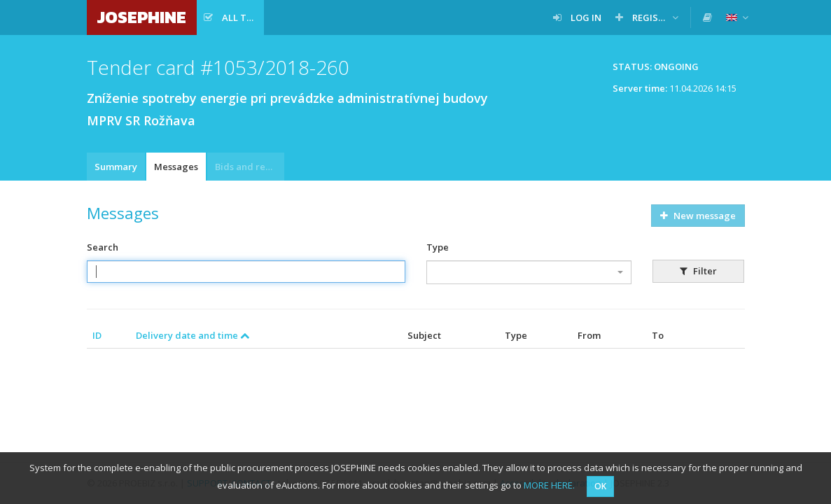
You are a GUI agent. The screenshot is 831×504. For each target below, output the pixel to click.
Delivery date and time (193, 335)
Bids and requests (250, 167)
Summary (116, 167)
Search (103, 247)
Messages (176, 167)
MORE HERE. (549, 485)
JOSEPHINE (142, 17)
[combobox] (529, 272)
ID (97, 335)
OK (600, 486)
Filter (698, 271)
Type (438, 247)
